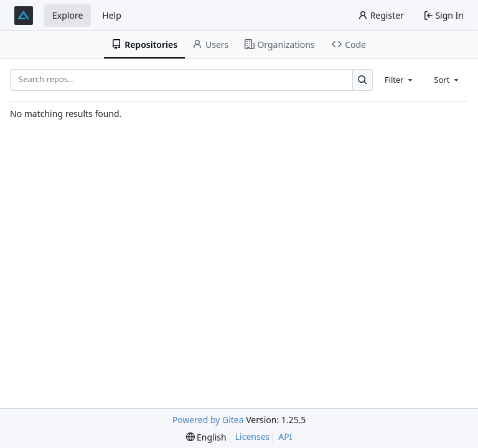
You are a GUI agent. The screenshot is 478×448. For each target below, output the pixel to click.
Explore (68, 15)
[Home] (24, 16)
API (285, 436)
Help (112, 15)
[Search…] (363, 80)
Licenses (253, 436)
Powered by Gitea (208, 420)
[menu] (206, 437)
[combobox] (400, 80)
